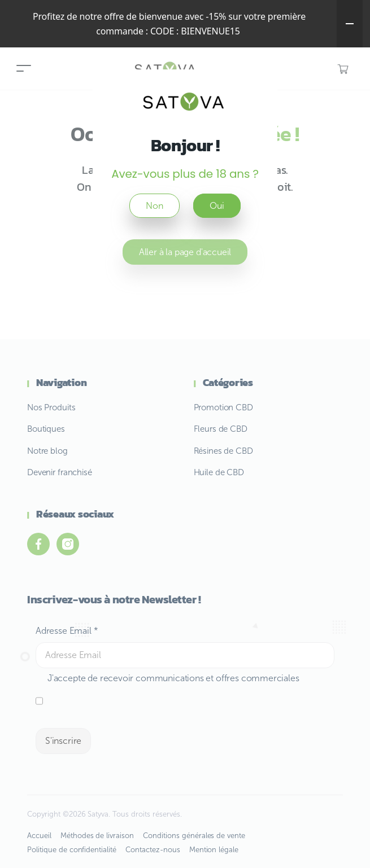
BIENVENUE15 (210, 31)
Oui (217, 206)
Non (154, 206)
